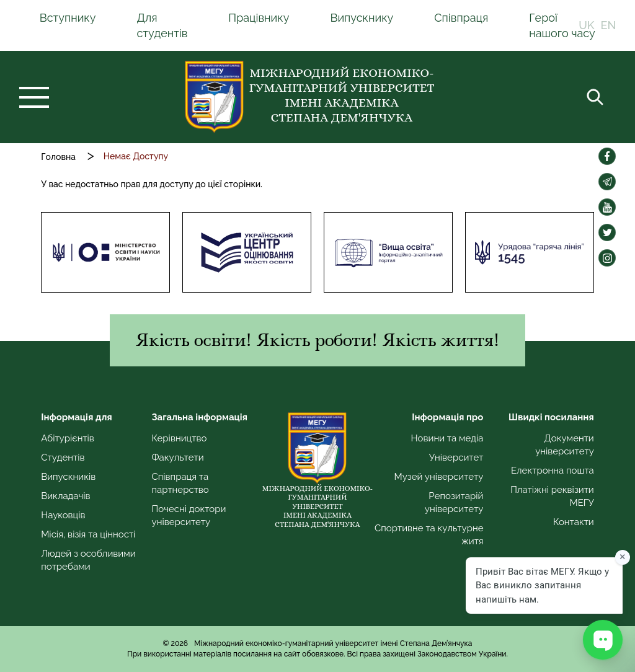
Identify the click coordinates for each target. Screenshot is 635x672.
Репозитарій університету (454, 502)
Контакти (574, 522)
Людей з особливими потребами (88, 560)
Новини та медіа (447, 438)
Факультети (178, 458)
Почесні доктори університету (189, 515)
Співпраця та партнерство (180, 483)
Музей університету (439, 477)
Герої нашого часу (562, 25)
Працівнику (259, 18)
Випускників (68, 477)
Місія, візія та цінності (88, 534)
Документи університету (565, 445)
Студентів (63, 458)
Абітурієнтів (68, 438)
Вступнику (68, 18)
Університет (456, 458)
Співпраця (461, 18)
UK (586, 26)
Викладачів (65, 496)
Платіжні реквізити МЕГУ (552, 496)
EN (609, 26)
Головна (58, 157)
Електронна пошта (553, 471)
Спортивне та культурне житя (429, 535)
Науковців (63, 515)
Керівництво (180, 438)
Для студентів (162, 25)
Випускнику (362, 18)
